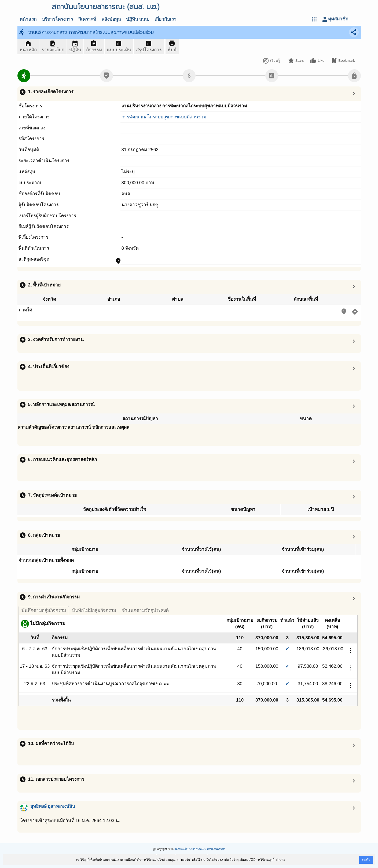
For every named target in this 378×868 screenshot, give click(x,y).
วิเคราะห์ (87, 19)
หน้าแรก (28, 19)
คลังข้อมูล (111, 19)
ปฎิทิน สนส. (138, 19)
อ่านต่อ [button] (280, 860)
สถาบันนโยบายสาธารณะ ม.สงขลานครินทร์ (200, 849)
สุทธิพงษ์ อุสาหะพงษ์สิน (53, 806)
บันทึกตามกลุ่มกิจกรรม (44, 610)
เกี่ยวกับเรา (166, 19)
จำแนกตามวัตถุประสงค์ (145, 610)
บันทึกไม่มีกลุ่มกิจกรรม (94, 610)
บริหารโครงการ (57, 19)
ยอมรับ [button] (366, 860)
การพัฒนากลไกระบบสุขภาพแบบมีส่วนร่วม (164, 117)
